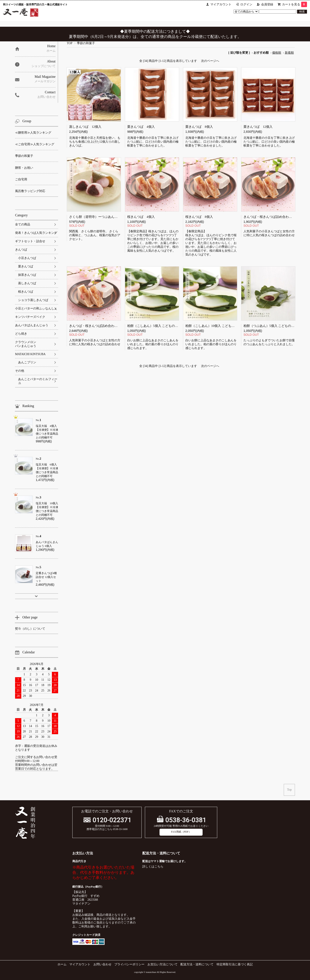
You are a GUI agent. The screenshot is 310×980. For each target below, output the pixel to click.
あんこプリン (27, 362)
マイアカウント (221, 4)
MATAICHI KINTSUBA (30, 354)
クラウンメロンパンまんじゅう (26, 344)
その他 (20, 371)
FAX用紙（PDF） (181, 832)
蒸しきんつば (27, 283)
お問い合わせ (102, 964)
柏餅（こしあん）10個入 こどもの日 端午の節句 (220, 326)
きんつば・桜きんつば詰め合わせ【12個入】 (101, 326)
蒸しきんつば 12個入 (85, 127)
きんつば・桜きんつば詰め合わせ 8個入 (272, 217)
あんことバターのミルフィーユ (38, 381)
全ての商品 (23, 224)
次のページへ (210, 61)
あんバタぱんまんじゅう (32, 325)
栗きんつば (26, 266)
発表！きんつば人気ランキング (36, 233)
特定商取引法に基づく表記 (235, 964)
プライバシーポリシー (129, 964)
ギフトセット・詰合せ (30, 241)
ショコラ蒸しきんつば (33, 300)
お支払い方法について (163, 964)
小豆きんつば (27, 258)
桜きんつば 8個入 (199, 217)
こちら (159, 867)
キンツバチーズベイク (30, 317)
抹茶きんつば (27, 275)
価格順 (277, 53)
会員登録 (267, 4)
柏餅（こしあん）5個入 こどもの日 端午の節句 (161, 326)
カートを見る (294, 4)
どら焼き (21, 334)
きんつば (21, 250)
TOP (70, 43)
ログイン (246, 4)
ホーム (62, 964)
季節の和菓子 (86, 43)
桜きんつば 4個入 (141, 217)
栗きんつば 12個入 (258, 127)
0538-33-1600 (120, 829)
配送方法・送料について (197, 964)
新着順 (289, 53)
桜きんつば (26, 292)
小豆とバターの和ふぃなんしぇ (36, 308)
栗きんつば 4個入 (141, 127)
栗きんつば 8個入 (199, 127)
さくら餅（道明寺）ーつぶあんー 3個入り (101, 217)
